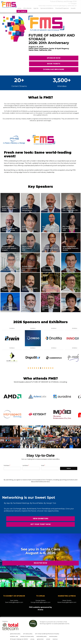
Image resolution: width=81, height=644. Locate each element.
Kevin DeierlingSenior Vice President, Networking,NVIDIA (14, 208)
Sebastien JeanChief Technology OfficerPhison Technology (11, 228)
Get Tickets (22, 11)
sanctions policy (53, 636)
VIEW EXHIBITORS (41, 519)
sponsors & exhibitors (47, 8)
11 (49, 368)
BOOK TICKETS (54, 64)
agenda (36, 8)
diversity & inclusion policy (27, 636)
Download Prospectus (62, 8)
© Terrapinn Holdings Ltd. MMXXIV (19, 639)
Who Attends (27, 8)
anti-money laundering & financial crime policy (47, 634)
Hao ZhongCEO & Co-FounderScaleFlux (49, 228)
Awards (73, 8)
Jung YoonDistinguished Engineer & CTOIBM (53, 248)
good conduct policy (15, 634)
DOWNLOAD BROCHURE (54, 69)
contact (48, 639)
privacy (32, 639)
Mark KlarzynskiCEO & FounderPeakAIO (48, 208)
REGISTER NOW (40, 563)
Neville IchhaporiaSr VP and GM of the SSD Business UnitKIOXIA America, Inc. (15, 268)
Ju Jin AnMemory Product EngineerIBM (51, 288)
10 (47, 368)
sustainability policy (42, 636)
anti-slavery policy (28, 634)
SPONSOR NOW (54, 58)
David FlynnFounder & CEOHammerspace (27, 208)
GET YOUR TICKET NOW (41, 524)
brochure (55, 639)
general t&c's (40, 639)
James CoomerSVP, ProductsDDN (27, 248)
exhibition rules (14, 636)
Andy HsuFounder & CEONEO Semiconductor (29, 228)
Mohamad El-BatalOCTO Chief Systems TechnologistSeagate (14, 248)
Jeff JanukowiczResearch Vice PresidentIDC (51, 308)
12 (51, 368)
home (19, 8)
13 (53, 368)
